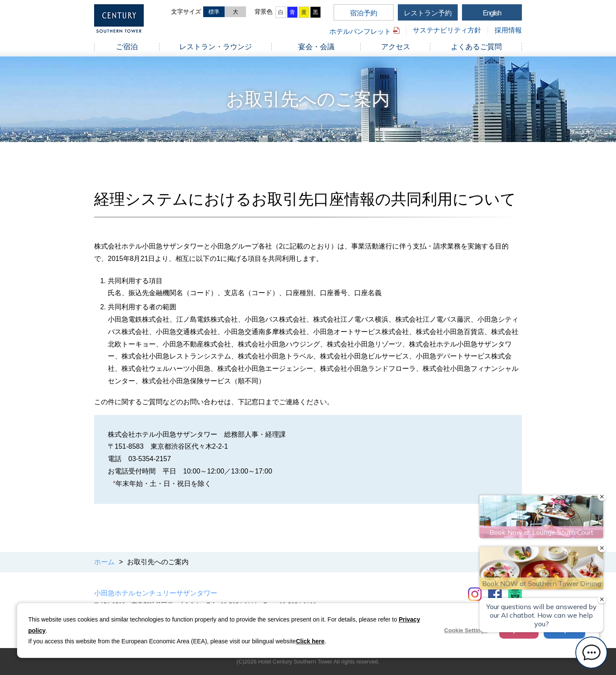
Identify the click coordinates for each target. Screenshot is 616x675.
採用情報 (508, 30)
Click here (310, 641)
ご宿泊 (127, 47)
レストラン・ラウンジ (216, 47)
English (492, 13)
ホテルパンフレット (360, 31)
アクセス (396, 47)
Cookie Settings (466, 630)
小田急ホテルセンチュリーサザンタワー (156, 593)
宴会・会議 (316, 47)
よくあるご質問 (476, 47)
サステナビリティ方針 (447, 30)
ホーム (104, 562)
